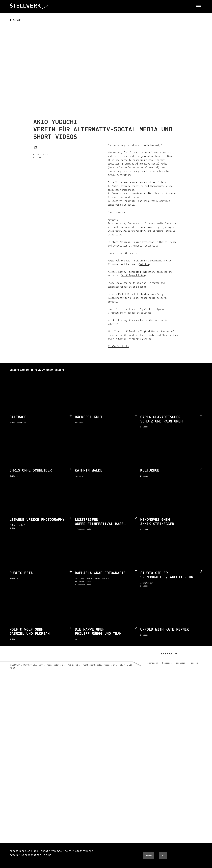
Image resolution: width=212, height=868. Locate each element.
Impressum (153, 663)
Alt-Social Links (118, 347)
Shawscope (139, 287)
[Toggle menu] (199, 5)
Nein (149, 856)
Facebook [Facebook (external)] (167, 663)
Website (144, 265)
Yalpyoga (146, 313)
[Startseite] (29, 8)
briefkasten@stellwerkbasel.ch (98, 665)
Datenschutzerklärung (36, 855)
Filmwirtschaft (44, 370)
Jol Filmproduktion (133, 276)
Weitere (59, 370)
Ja (163, 856)
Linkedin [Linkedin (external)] (181, 663)
